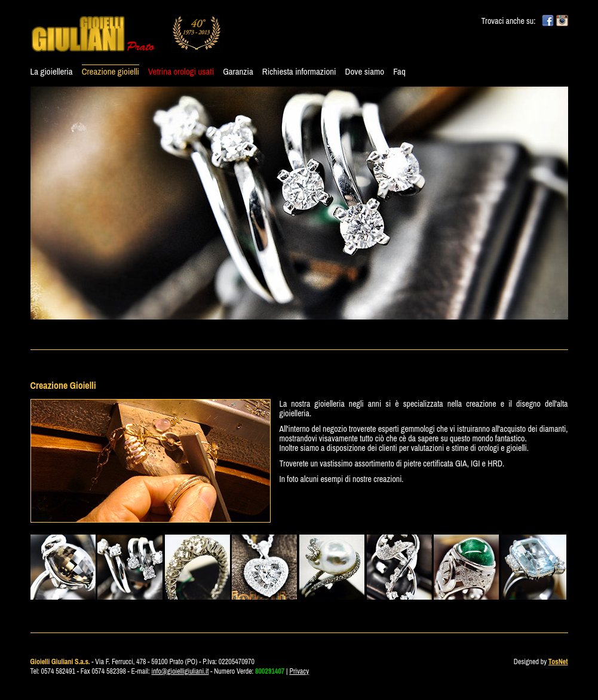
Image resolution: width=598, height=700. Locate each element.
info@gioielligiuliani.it (180, 671)
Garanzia (238, 71)
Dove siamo (365, 71)
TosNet (558, 662)
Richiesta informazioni (299, 71)
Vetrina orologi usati (181, 71)
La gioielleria (52, 71)
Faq (399, 71)
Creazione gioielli (111, 71)
